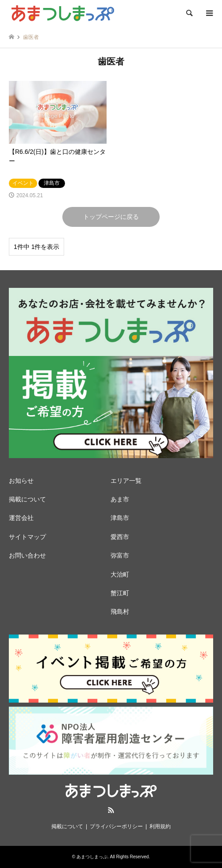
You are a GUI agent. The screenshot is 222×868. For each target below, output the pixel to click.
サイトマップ (27, 537)
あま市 (120, 499)
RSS (111, 810)
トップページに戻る (111, 217)
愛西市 (120, 537)
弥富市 (120, 555)
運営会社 (21, 518)
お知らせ (21, 481)
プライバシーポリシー (116, 826)
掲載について (27, 499)
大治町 (120, 574)
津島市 (120, 518)
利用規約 (160, 826)
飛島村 (120, 612)
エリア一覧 (126, 481)
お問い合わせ (27, 555)
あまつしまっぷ (92, 857)
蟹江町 (120, 593)
